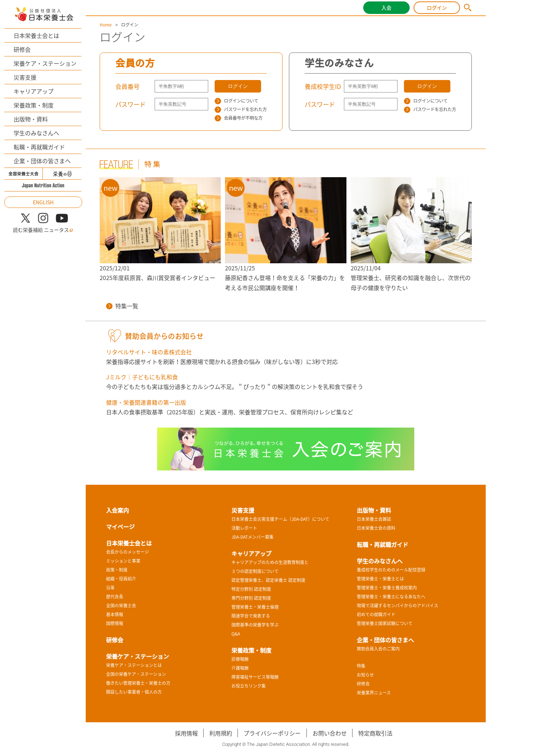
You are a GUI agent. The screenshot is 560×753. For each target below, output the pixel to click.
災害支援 (25, 77)
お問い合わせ (330, 733)
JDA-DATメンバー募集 (252, 537)
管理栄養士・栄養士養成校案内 (387, 588)
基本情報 (115, 614)
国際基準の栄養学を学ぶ (255, 625)
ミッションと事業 (123, 561)
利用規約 (221, 733)
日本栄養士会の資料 (376, 528)
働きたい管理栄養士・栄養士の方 (138, 683)
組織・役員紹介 (121, 579)
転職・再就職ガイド (39, 147)
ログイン (437, 8)
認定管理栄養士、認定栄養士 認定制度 (268, 580)
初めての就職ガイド (376, 614)
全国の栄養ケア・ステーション (136, 674)
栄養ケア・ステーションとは (134, 665)
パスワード (131, 104)
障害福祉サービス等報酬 (255, 677)
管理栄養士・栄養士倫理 (255, 607)
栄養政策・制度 (34, 105)
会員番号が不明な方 (239, 118)
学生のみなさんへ (36, 133)
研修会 (22, 49)
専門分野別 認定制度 (251, 598)
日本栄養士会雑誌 (374, 519)
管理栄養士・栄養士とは (380, 579)
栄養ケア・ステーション (45, 63)
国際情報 (115, 623)
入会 (386, 8)
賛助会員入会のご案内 (378, 649)
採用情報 (186, 733)
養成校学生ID (323, 86)
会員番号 (127, 86)
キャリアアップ (34, 91)
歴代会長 (115, 597)
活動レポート (244, 528)
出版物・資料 (31, 119)
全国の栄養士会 (121, 605)
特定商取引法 (375, 733)
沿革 (110, 588)
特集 (361, 666)
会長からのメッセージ (127, 552)
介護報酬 (240, 668)
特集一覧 (122, 306)
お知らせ (365, 675)
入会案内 (117, 510)
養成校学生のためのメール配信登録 (391, 570)
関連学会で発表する (251, 616)
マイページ (120, 527)
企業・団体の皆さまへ (42, 161)
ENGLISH (43, 202)
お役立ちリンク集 (249, 686)
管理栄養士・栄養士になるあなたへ (391, 597)
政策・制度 (117, 570)
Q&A (236, 634)
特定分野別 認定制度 (251, 589)
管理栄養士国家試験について (385, 623)
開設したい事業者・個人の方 (134, 692)
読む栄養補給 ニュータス (43, 230)
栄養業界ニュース (374, 693)
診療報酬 (240, 659)
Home (106, 25)
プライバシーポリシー (272, 733)
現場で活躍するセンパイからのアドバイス (397, 605)
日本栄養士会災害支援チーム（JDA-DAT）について (280, 519)
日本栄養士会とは (36, 35)
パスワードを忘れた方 (241, 109)
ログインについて (236, 101)
